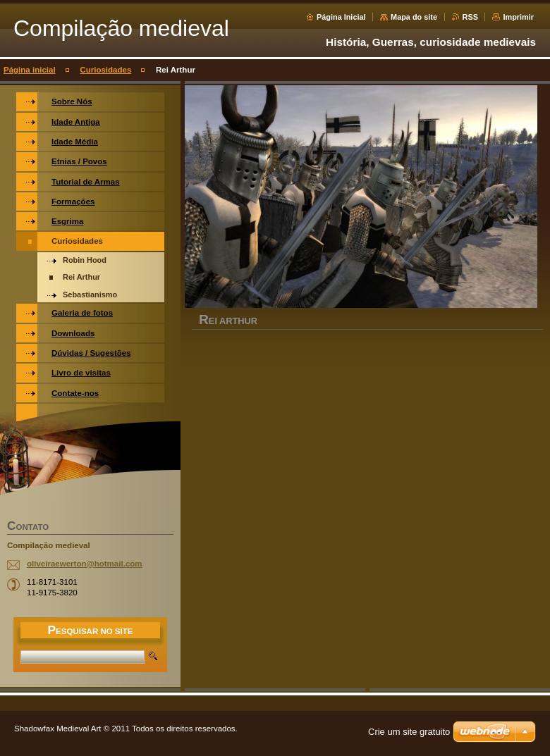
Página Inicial (341, 17)
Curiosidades (105, 70)
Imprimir (518, 17)
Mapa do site (414, 17)
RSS (470, 17)
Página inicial (30, 70)
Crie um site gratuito (409, 732)
